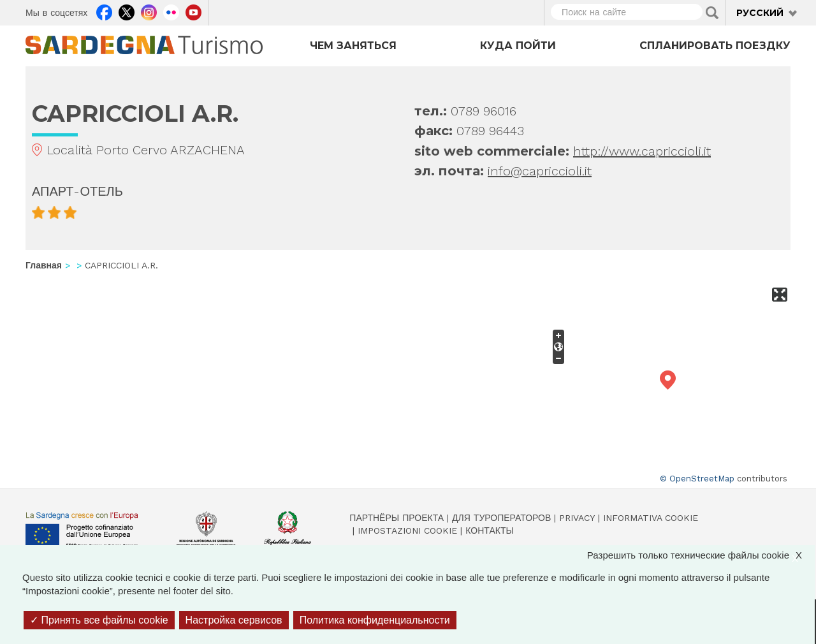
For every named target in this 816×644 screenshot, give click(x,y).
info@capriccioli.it (540, 171)
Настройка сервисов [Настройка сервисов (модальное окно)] (234, 620)
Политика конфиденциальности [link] (375, 620)
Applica (712, 13)
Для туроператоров (501, 518)
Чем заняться (353, 46)
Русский (760, 13)
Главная (44, 265)
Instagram (149, 11)
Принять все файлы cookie (99, 620)
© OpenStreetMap (697, 479)
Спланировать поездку (715, 46)
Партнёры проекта (397, 518)
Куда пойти (518, 46)
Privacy (577, 518)
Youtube (193, 11)
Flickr (171, 11)
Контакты (490, 531)
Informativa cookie (651, 518)
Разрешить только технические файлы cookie (701, 555)
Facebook (104, 11)
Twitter (127, 11)
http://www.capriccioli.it (642, 151)
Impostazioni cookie (407, 531)
